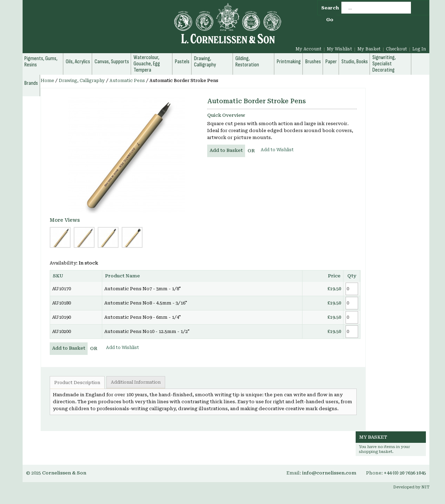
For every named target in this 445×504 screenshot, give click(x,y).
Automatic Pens (127, 81)
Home (47, 81)
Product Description (77, 383)
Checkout (397, 49)
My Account (309, 49)
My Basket (369, 49)
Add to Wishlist (277, 150)
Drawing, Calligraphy (82, 81)
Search (330, 8)
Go (330, 20)
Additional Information (136, 382)
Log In (419, 49)
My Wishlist (339, 49)
